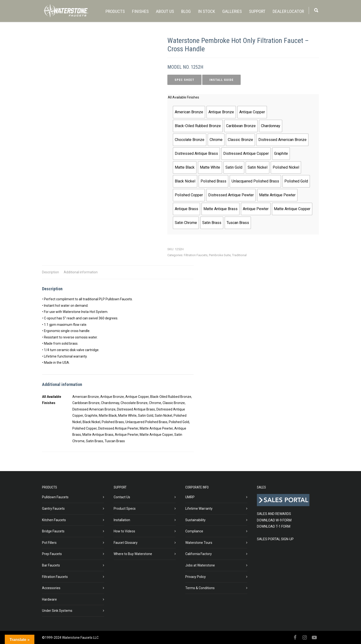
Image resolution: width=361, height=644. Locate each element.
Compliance (194, 531)
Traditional (239, 255)
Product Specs (125, 509)
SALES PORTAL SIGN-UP (275, 539)
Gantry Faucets (53, 509)
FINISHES (140, 11)
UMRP (190, 497)
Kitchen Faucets (54, 520)
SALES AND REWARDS (274, 514)
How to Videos (124, 531)
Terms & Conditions (200, 588)
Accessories (51, 588)
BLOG (186, 11)
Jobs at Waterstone (200, 565)
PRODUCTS (115, 11)
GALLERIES (232, 11)
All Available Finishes (183, 97)
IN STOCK (207, 11)
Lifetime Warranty (199, 509)
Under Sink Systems (57, 611)
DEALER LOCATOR (288, 11)
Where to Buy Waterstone (133, 554)
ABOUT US (165, 11)
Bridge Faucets (53, 531)
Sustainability (195, 520)
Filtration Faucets (196, 255)
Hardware (49, 599)
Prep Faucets (52, 554)
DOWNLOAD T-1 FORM (274, 526)
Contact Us (122, 497)
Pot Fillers (49, 543)
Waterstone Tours (199, 543)
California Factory (199, 554)
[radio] (189, 112)
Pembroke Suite (220, 255)
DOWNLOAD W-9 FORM (274, 520)
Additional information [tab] (81, 272)
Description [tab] (50, 272)
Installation (122, 520)
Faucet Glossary (126, 543)
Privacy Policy (196, 577)
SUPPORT (257, 11)
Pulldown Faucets (55, 497)
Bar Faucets (51, 565)
